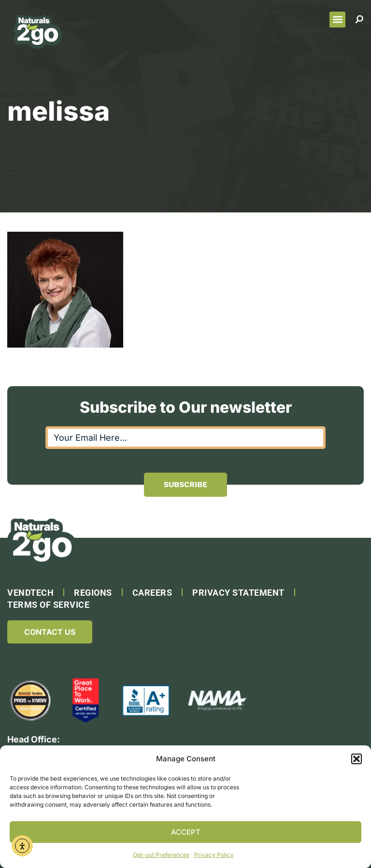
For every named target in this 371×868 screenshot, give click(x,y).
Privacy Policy (214, 855)
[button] (357, 759)
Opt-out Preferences (161, 855)
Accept (186, 832)
